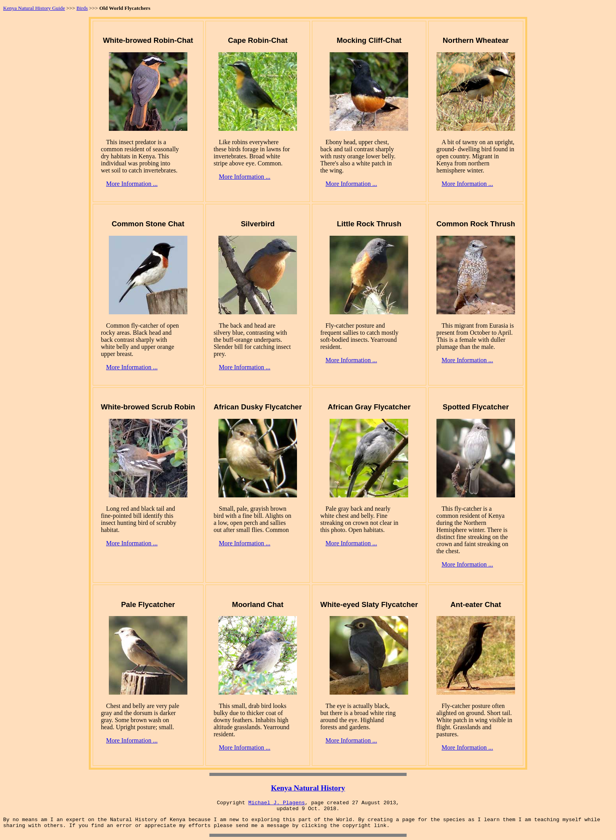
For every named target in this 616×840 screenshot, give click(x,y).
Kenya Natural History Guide (34, 8)
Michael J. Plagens (277, 803)
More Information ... (132, 184)
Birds (82, 8)
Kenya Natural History (308, 788)
